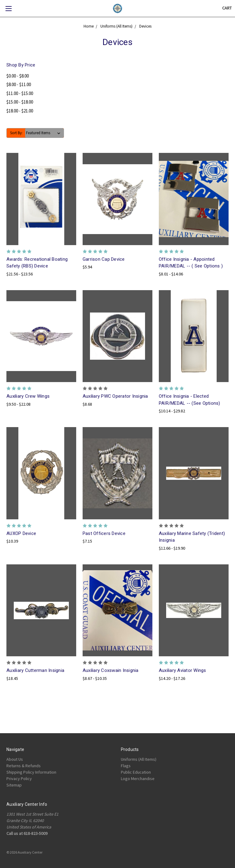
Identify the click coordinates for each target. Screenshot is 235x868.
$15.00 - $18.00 (20, 102)
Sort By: (16, 133)
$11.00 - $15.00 (20, 93)
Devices (145, 26)
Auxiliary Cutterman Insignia (35, 670)
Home (89, 26)
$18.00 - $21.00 (20, 111)
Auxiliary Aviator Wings (183, 670)
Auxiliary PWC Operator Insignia (115, 396)
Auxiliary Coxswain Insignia (111, 670)
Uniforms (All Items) (116, 26)
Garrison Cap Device (104, 259)
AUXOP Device (21, 533)
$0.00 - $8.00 (18, 76)
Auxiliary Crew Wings (28, 396)
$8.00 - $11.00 (19, 84)
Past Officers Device (104, 533)
